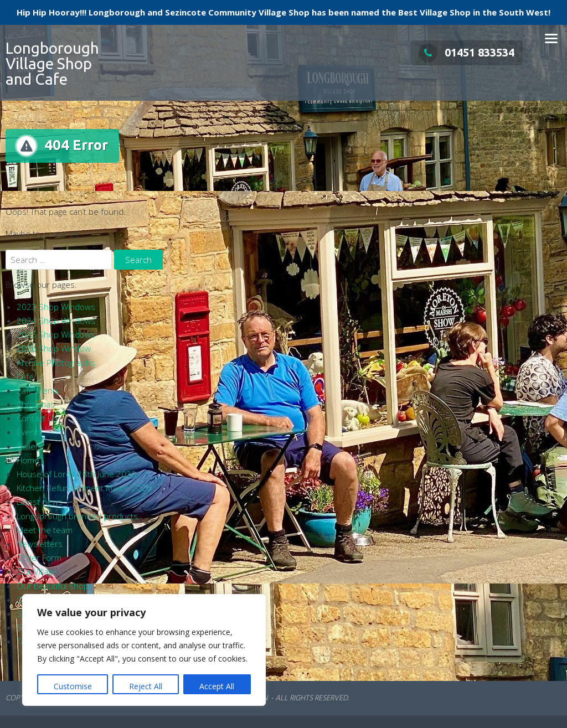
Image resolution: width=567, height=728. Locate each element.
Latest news (40, 502)
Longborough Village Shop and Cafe (52, 63)
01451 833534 (467, 52)
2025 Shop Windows (56, 334)
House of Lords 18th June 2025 (76, 474)
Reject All (146, 686)
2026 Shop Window (54, 348)
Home (28, 460)
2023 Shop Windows (56, 307)
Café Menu (37, 390)
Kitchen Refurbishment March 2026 (84, 488)
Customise (73, 686)
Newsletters (40, 544)
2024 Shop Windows (56, 321)
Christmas (36, 404)
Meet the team (45, 530)
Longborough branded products (77, 516)
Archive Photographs (56, 363)
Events (29, 432)
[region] (144, 650)
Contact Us (37, 418)
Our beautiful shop (53, 586)
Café (25, 376)
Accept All (217, 686)
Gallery (30, 446)
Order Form (39, 557)
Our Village (37, 571)
